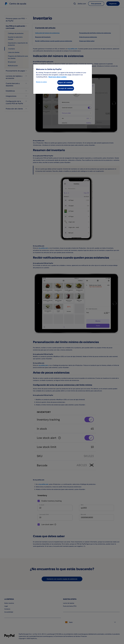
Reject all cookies (65, 82)
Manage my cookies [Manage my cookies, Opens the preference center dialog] (41, 82)
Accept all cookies (66, 88)
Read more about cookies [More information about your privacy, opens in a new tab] (57, 77)
